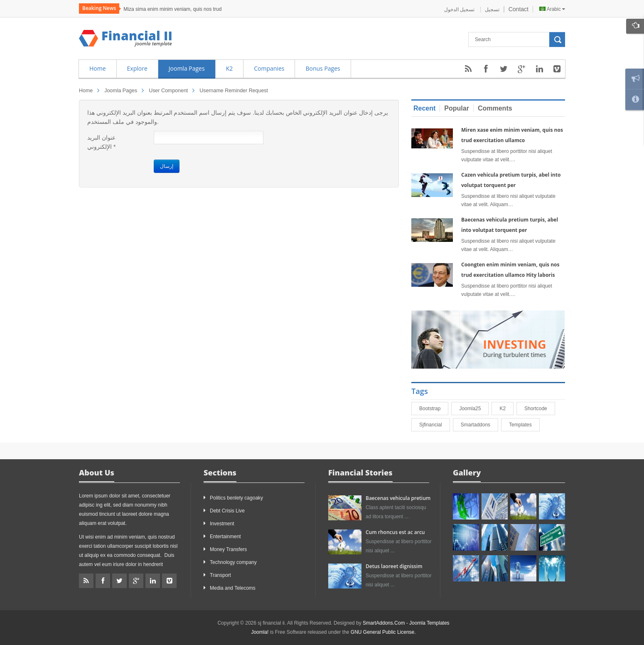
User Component (168, 91)
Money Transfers (228, 549)
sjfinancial (434, 425)
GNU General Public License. (383, 632)
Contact (519, 9)
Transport (220, 575)
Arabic (552, 9)
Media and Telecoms (233, 588)
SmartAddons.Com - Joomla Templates (406, 623)
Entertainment (225, 537)
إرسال (167, 166)
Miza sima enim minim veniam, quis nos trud (172, 9)
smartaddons (479, 425)
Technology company (233, 562)
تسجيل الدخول (460, 10)
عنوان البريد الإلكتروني (101, 142)
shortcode (540, 409)
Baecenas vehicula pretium (398, 498)
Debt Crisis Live (227, 511)
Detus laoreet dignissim (394, 566)
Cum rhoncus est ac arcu (395, 532)
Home (86, 91)
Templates (524, 425)
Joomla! (260, 632)
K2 (506, 409)
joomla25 (474, 409)
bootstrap (434, 409)
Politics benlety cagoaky (236, 498)
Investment (222, 524)
